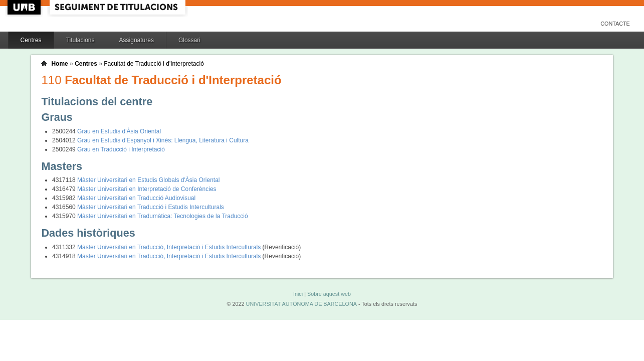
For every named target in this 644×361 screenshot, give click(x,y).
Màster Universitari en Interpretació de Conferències (147, 189)
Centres (31, 40)
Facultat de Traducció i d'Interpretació (154, 64)
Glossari (189, 40)
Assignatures (137, 40)
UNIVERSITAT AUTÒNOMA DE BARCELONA (301, 304)
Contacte (615, 24)
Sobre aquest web (329, 294)
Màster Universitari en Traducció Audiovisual (136, 198)
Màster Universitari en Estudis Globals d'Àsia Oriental (148, 180)
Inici (298, 294)
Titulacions (80, 40)
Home (59, 64)
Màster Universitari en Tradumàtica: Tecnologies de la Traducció (163, 216)
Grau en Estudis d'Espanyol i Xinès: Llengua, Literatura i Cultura (163, 140)
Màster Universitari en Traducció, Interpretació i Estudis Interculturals (170, 247)
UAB (25, 7)
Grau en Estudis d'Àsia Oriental (119, 131)
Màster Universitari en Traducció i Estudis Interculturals (151, 207)
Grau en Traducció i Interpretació (121, 149)
